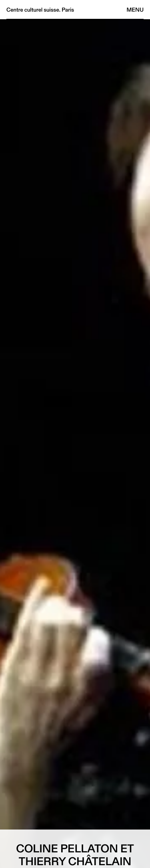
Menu (135, 10)
